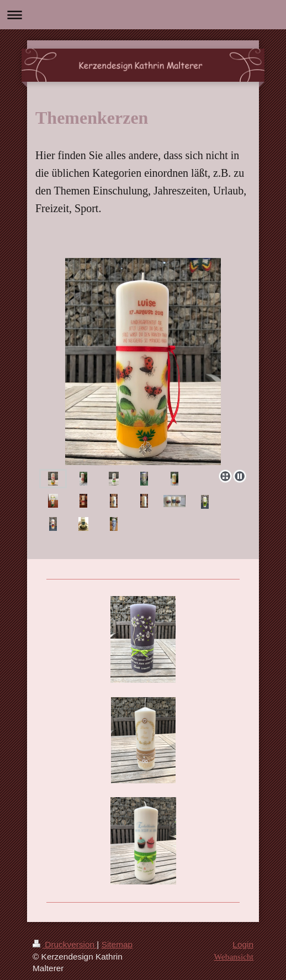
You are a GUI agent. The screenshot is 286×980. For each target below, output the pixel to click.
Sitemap (117, 944)
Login (243, 944)
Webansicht (234, 957)
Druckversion (65, 944)
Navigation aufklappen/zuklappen (143, 15)
